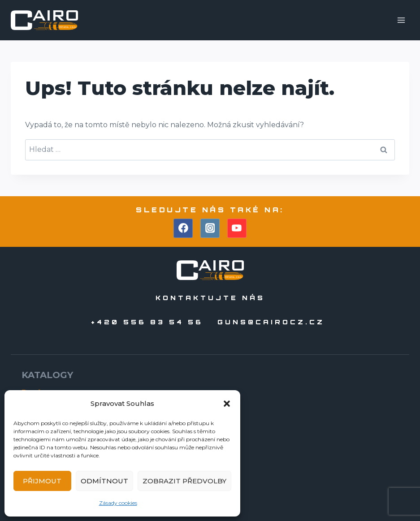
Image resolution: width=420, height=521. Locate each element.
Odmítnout (104, 481)
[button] (227, 404)
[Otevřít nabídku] (401, 20)
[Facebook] (183, 228)
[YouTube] (237, 228)
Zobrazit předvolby (184, 481)
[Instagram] (210, 228)
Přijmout (42, 481)
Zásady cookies (118, 503)
